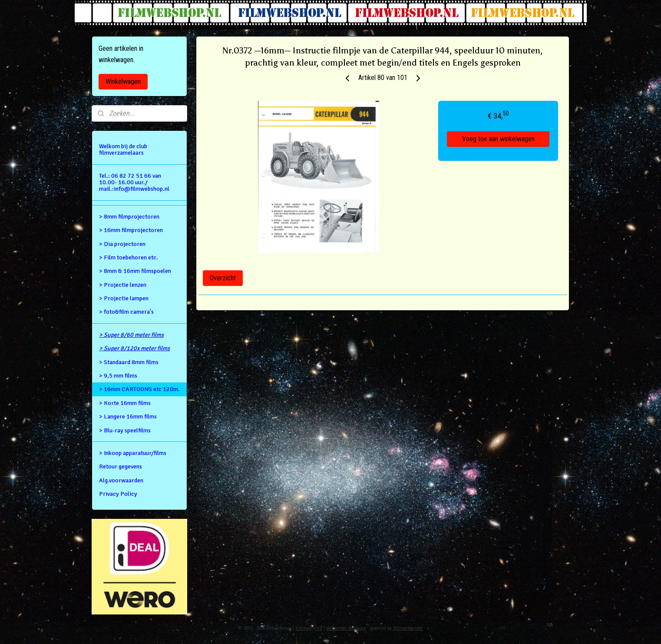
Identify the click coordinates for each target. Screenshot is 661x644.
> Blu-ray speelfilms (125, 430)
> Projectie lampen (124, 298)
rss (319, 628)
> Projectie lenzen (123, 285)
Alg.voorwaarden (121, 480)
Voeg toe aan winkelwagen (498, 139)
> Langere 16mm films (128, 417)
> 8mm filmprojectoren (129, 217)
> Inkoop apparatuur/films (133, 453)
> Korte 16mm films (125, 403)
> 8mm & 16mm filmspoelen (135, 271)
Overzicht (223, 278)
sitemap (303, 628)
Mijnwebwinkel (408, 628)
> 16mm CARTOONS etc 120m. (139, 389)
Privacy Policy (118, 494)
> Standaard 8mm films (129, 362)
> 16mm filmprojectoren (131, 230)
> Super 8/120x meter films (134, 348)
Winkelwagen (123, 81)
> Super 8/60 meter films (131, 335)
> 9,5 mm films (118, 376)
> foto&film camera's (126, 312)
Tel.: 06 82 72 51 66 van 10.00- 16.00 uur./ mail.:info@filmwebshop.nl (134, 183)
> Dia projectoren (122, 244)
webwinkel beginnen (346, 628)
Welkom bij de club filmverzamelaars (123, 149)
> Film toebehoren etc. (129, 257)
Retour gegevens (121, 466)
